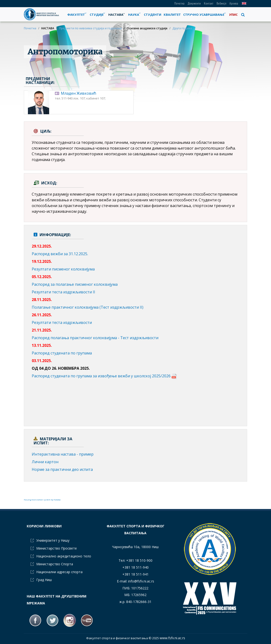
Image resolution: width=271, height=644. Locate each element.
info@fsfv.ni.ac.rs (141, 581)
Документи (194, 3)
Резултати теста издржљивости (62, 322)
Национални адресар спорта (59, 572)
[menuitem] (98, 15)
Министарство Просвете (57, 548)
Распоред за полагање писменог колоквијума (75, 284)
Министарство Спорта (55, 564)
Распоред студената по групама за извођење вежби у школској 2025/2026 (104, 376)
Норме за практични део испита (62, 469)
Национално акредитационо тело (64, 556)
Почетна (180, 3)
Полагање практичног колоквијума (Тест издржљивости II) (88, 307)
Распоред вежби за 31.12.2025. (60, 254)
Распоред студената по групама (62, 353)
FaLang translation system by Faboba (42, 500)
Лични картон (45, 462)
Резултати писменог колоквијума (63, 269)
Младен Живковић (78, 93)
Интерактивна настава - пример (63, 454)
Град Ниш (44, 580)
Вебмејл (221, 3)
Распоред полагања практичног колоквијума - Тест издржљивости (95, 338)
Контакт (209, 3)
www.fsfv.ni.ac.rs (172, 638)
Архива (234, 3)
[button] (243, 15)
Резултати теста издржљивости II (63, 292)
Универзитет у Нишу (53, 540)
